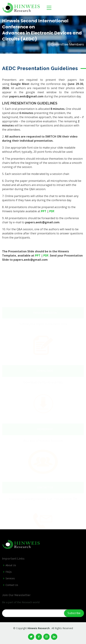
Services (10, 578)
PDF (52, 211)
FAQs (9, 572)
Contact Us (12, 585)
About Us (11, 565)
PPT (44, 211)
